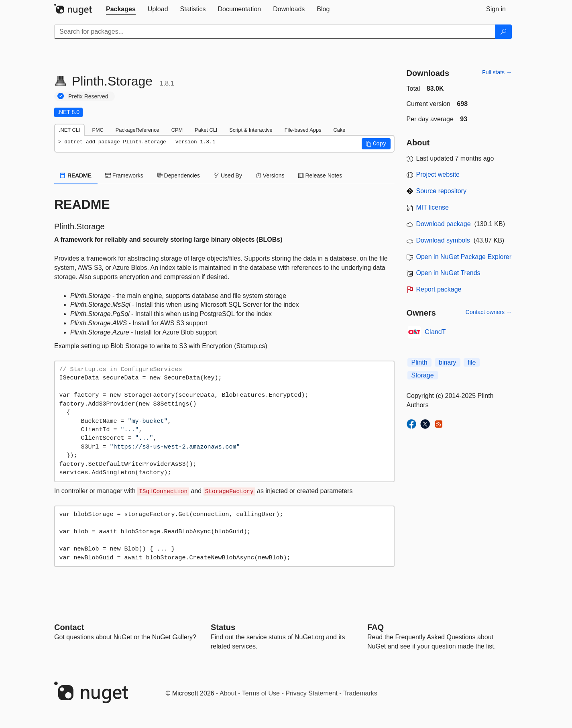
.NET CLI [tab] (69, 130)
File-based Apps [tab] (303, 130)
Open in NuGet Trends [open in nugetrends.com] (448, 273)
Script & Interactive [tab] (251, 130)
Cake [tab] (339, 130)
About (228, 693)
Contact (69, 627)
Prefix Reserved (88, 96)
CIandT (435, 332)
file (472, 362)
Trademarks (360, 693)
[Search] (503, 32)
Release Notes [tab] (320, 175)
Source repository (441, 191)
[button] (376, 144)
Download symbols (443, 240)
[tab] (121, 9)
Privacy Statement (311, 693)
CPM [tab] (177, 130)
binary (448, 362)
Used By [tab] (228, 175)
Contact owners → (489, 312)
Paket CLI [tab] (206, 130)
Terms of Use (261, 693)
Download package (444, 224)
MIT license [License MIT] (433, 207)
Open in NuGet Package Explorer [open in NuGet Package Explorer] (464, 257)
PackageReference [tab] (137, 130)
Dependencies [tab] (178, 175)
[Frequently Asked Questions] (376, 627)
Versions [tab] (270, 175)
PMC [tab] (98, 130)
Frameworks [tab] (124, 175)
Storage (423, 375)
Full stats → (497, 72)
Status (223, 627)
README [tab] (76, 175)
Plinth (419, 362)
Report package (439, 289)
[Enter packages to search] (275, 32)
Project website (438, 174)
